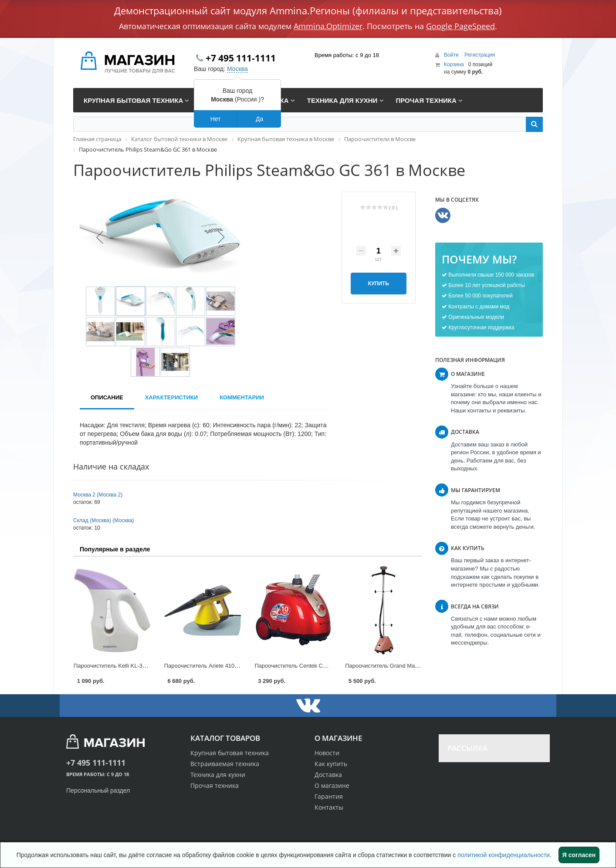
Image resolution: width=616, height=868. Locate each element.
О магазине (332, 785)
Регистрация (480, 55)
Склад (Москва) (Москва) (103, 520)
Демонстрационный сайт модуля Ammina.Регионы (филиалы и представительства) (308, 10)
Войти (452, 55)
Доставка (328, 775)
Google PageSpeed (460, 26)
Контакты (329, 807)
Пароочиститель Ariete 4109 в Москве (214, 666)
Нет (216, 119)
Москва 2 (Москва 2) (98, 495)
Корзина (454, 64)
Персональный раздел (98, 790)
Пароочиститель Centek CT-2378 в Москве (310, 666)
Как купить (331, 764)
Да (259, 119)
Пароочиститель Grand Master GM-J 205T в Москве (412, 666)
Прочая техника (215, 785)
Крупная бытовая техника (230, 753)
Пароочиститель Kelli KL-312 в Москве (124, 666)
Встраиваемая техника (225, 764)
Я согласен (579, 855)
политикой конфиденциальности (504, 855)
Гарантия (329, 796)
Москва (237, 69)
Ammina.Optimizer (328, 26)
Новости (327, 753)
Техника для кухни (218, 775)
